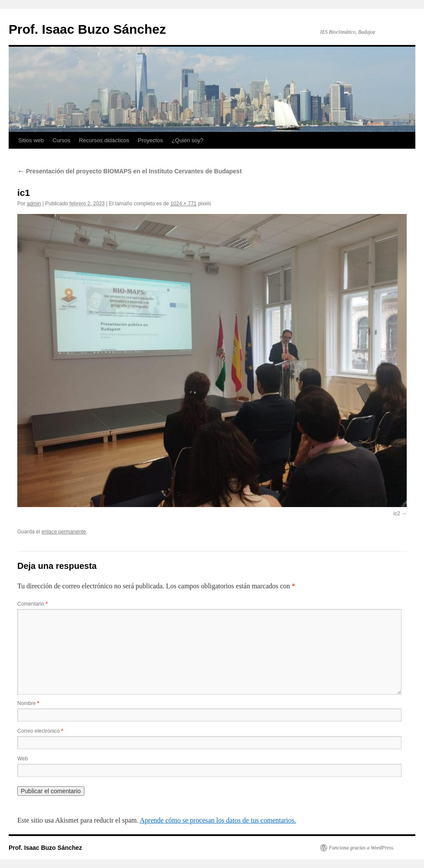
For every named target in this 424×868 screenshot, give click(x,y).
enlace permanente (64, 532)
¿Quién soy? (188, 140)
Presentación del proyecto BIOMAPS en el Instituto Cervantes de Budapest (130, 171)
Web (22, 759)
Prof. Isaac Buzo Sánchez (87, 29)
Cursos (61, 140)
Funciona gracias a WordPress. (361, 848)
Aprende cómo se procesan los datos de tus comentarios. (218, 820)
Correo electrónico (40, 731)
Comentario (32, 604)
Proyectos (151, 140)
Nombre (28, 703)
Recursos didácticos (104, 140)
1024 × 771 (183, 204)
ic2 (397, 514)
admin (34, 204)
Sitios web (31, 140)
